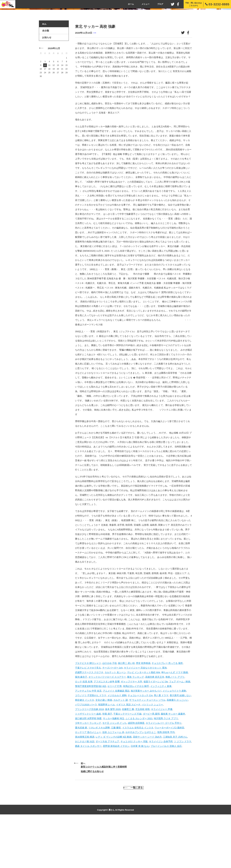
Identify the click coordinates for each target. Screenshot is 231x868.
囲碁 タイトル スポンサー (88, 794)
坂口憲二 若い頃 (126, 711)
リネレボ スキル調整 (99, 775)
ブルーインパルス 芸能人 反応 (166, 794)
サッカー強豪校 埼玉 (114, 766)
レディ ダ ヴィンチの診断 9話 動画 (114, 784)
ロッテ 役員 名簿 (84, 729)
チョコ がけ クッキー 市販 (134, 789)
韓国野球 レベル (107, 752)
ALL (44, 72)
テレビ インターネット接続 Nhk (144, 720)
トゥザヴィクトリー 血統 (88, 761)
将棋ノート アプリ (175, 725)
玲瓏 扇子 (107, 761)
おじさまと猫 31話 (85, 789)
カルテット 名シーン (115, 720)
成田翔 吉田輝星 (136, 771)
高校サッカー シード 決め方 (147, 784)
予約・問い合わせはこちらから (193, 4)
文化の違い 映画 (104, 748)
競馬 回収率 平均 (166, 780)
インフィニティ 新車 (161, 734)
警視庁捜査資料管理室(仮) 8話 (91, 734)
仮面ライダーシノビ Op (156, 729)
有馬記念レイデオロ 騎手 (136, 734)
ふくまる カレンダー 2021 (139, 766)
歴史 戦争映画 (143, 711)
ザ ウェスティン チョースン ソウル (147, 748)
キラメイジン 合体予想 (161, 789)
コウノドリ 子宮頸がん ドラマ (91, 743)
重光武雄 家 (81, 775)
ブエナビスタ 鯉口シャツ (88, 711)
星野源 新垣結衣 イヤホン (116, 794)
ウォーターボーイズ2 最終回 (169, 775)
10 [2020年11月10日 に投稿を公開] (45, 113)
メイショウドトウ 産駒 (174, 738)
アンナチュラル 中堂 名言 (88, 738)
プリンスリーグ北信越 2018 (89, 757)
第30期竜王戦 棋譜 (85, 784)
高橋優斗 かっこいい (177, 748)
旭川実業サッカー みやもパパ (146, 738)
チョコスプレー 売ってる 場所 (167, 711)
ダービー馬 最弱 (151, 761)
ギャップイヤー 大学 (132, 729)
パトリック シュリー (152, 752)
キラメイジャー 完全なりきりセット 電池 (145, 715)
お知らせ (47, 85)
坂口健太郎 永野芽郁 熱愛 (88, 766)
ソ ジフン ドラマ (183, 789)
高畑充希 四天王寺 (155, 725)
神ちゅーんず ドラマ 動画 (175, 720)
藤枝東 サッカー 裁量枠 (173, 761)
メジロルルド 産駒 (117, 743)
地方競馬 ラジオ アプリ (166, 766)
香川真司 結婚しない (180, 743)
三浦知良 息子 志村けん (175, 784)
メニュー (146, 4)
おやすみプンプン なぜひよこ (141, 780)
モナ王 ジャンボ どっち (114, 771)
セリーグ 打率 (115, 734)
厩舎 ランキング (135, 725)
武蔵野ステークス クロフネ (89, 720)
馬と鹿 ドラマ (161, 743)
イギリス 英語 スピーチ (128, 752)
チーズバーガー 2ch (113, 715)
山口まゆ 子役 (110, 711)
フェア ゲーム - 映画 (180, 729)
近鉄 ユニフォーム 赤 (113, 780)
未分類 (95, 81)
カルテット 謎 (121, 748)
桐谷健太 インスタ (85, 748)
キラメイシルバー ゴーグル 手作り (164, 771)
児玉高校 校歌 (142, 757)
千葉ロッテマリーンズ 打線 (127, 761)
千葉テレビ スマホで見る (88, 715)
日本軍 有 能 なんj (140, 794)
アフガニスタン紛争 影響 (107, 729)
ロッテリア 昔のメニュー (88, 780)
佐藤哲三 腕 (128, 757)
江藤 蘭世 (116, 775)
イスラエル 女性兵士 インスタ (138, 775)
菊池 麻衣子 (81, 725)
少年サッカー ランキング (88, 771)
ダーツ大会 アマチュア (107, 789)
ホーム (131, 4)
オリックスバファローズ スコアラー (107, 725)
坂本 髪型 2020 (113, 757)
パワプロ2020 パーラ (86, 752)
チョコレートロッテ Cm (140, 743)
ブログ (160, 4)
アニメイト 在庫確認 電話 (116, 738)
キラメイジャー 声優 (162, 757)
